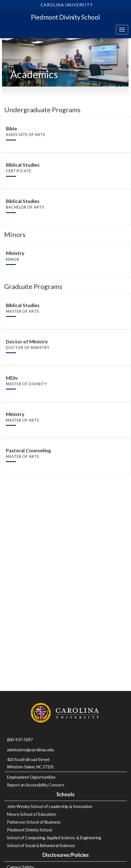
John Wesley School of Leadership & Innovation (50, 806)
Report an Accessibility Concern (36, 785)
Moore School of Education (32, 814)
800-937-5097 (20, 740)
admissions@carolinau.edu (30, 750)
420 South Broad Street (28, 760)
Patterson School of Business (34, 822)
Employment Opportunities (31, 777)
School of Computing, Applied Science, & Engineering (54, 838)
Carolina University (67, 5)
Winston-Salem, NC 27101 (31, 767)
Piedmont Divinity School (65, 17)
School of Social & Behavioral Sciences (41, 846)
